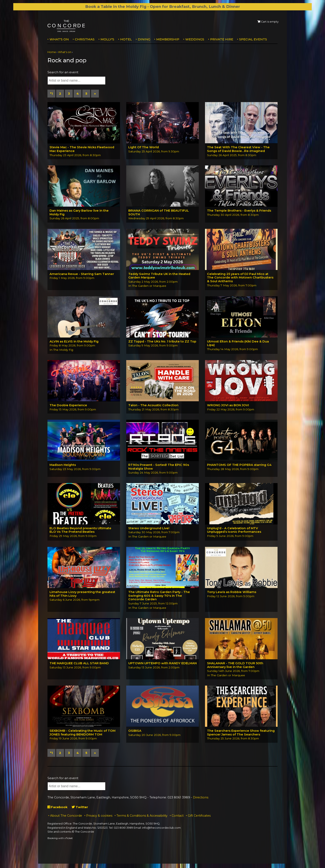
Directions (201, 799)
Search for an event (63, 72)
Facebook (58, 808)
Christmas (85, 39)
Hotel (126, 39)
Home (52, 52)
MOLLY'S (107, 39)
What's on (59, 39)
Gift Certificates (199, 817)
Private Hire (222, 39)
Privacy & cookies (99, 817)
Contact (178, 817)
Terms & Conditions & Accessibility (142, 817)
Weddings (195, 39)
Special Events (253, 39)
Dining (144, 39)
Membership (168, 39)
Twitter (80, 808)
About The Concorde (66, 817)
